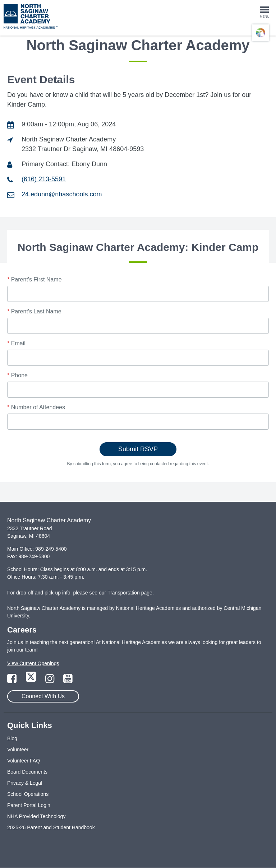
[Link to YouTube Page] (68, 681)
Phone (17, 375)
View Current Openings (33, 663)
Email (16, 343)
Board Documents (27, 772)
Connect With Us (43, 696)
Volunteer (18, 750)
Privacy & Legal (25, 783)
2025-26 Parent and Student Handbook (51, 827)
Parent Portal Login (29, 805)
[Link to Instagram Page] (51, 681)
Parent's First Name (34, 279)
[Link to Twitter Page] (32, 681)
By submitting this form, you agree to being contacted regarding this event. (138, 464)
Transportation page (130, 593)
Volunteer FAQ (24, 761)
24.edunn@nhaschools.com (62, 194)
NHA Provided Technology (36, 816)
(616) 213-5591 (44, 179)
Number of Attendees (36, 407)
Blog (12, 738)
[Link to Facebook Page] (13, 681)
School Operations (28, 794)
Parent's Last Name (34, 311)
